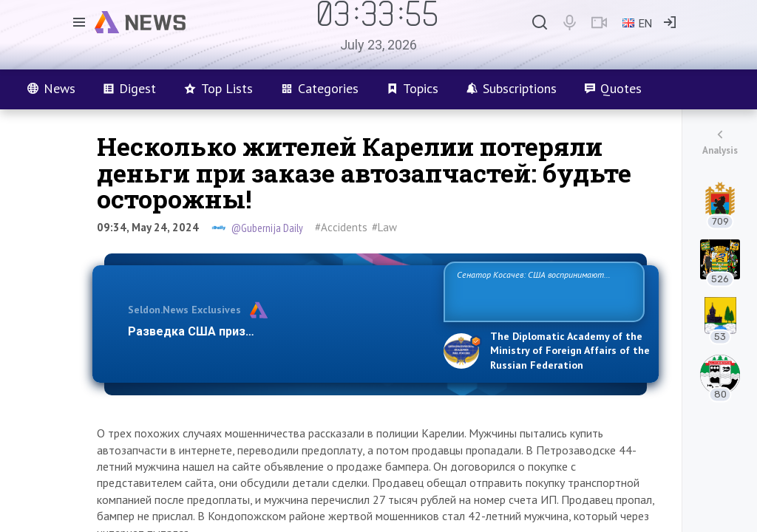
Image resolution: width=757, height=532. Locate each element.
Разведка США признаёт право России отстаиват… (277, 331)
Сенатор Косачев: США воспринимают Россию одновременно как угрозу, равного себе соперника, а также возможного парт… (542, 291)
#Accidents (341, 227)
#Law (384, 227)
